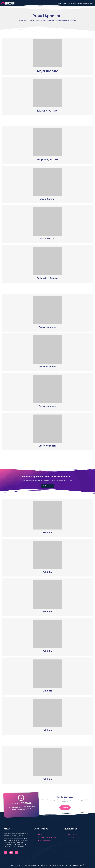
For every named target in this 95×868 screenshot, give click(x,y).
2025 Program (78, 3)
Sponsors (86, 3)
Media (92, 3)
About (59, 3)
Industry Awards (67, 3)
